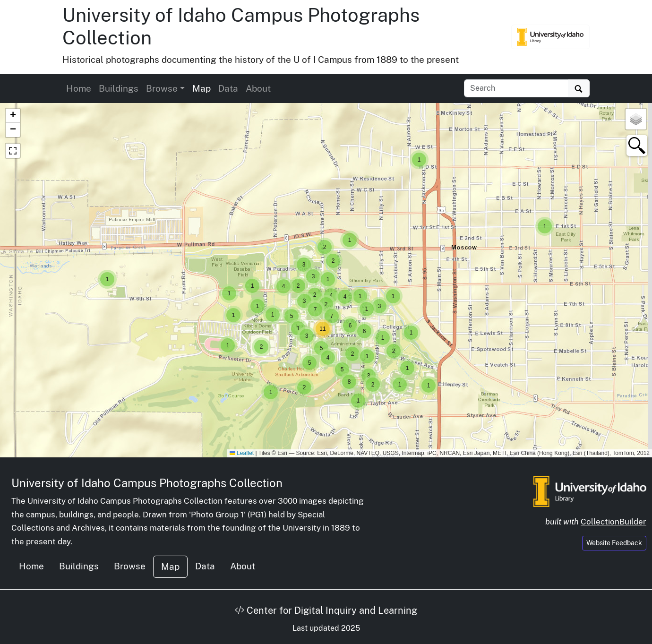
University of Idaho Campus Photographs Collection (147, 483)
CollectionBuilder (613, 522)
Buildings (119, 88)
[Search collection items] (516, 88)
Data (228, 88)
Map (202, 88)
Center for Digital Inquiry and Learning (326, 610)
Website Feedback (614, 543)
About (258, 88)
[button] (107, 279)
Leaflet (242, 453)
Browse (130, 566)
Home (79, 88)
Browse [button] (162, 88)
